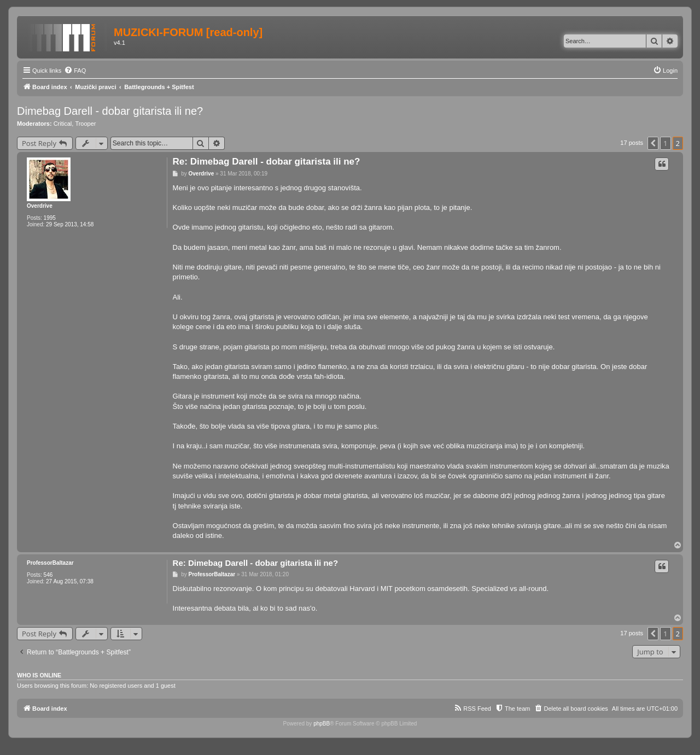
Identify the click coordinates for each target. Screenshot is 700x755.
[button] (653, 143)
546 (48, 575)
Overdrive (40, 206)
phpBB (322, 724)
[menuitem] (75, 71)
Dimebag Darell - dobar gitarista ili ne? (110, 111)
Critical (63, 124)
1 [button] (665, 143)
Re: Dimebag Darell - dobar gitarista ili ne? (267, 162)
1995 (50, 218)
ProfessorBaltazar (50, 563)
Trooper (85, 124)
